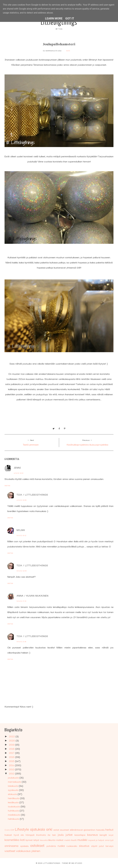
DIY (12, 830)
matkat (60, 840)
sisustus (84, 846)
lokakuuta (13, 786)
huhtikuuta (14, 810)
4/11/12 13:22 (19, 473)
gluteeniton (89, 830)
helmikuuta (14, 819)
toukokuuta (14, 806)
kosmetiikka (12, 840)
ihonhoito (41, 835)
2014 (12, 765)
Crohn (7, 830)
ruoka (61, 846)
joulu (61, 834)
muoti (74, 840)
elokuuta (13, 794)
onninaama (11, 846)
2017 (12, 753)
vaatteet (10, 851)
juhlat (69, 834)
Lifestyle (22, 829)
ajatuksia (37, 829)
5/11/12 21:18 (21, 641)
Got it (70, 18)
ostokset (37, 845)
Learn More (54, 18)
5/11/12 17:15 (21, 601)
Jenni (17, 467)
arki (49, 829)
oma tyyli (109, 840)
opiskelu (24, 846)
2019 (12, 744)
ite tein (52, 835)
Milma (21, 530)
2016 (12, 757)
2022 (12, 736)
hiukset (8, 835)
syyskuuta (13, 790)
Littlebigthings (59, 23)
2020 (12, 740)
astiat (56, 830)
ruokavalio (72, 846)
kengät (103, 835)
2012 (12, 773)
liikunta (52, 840)
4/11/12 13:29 (22, 500)
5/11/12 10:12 (21, 535)
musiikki (82, 840)
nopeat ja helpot (96, 840)
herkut (109, 829)
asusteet (64, 830)
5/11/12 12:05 (22, 571)
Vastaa (7, 485)
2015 (12, 761)
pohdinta (51, 846)
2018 (12, 749)
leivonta (44, 840)
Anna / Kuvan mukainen (33, 595)
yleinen (36, 851)
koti (68, 51)
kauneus (93, 834)
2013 (12, 769)
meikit (67, 840)
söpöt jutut (98, 846)
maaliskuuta (14, 815)
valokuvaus (23, 851)
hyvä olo (19, 835)
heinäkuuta (14, 798)
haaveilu (100, 830)
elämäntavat (76, 830)
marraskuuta (15, 782)
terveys (109, 846)
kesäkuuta (14, 802)
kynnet (29, 840)
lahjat (36, 840)
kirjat (111, 835)
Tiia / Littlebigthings (32, 494)
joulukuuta (14, 777)
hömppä (30, 835)
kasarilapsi (80, 835)
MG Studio (77, 863)
